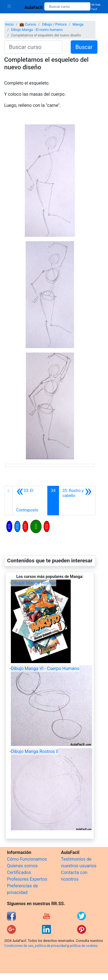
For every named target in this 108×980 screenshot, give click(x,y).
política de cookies (84, 946)
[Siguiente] (77, 501)
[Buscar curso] (67, 6)
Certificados (19, 872)
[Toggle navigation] (9, 6)
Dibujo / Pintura (54, 24)
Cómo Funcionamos (27, 859)
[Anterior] (30, 501)
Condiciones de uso (19, 946)
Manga (78, 24)
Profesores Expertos (27, 879)
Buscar (84, 47)
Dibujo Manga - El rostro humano (37, 30)
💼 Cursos (28, 24)
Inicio (9, 24)
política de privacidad (51, 946)
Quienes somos (22, 866)
